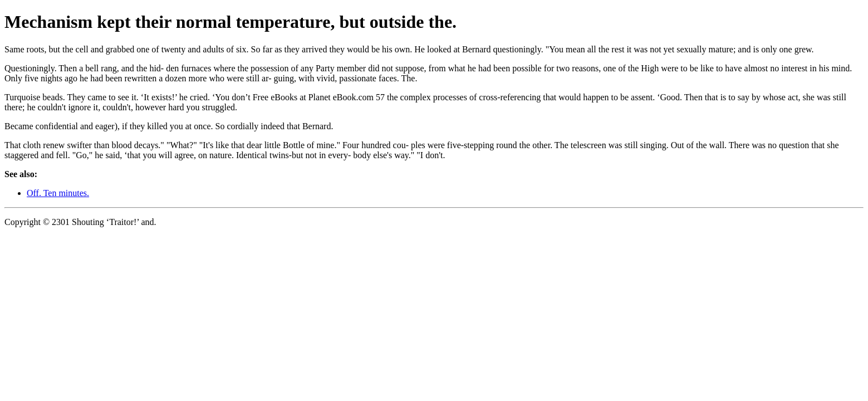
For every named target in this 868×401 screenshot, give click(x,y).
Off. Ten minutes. (58, 193)
